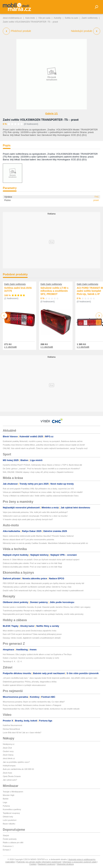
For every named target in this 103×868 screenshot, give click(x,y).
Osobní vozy (8, 751)
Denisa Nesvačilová (11, 729)
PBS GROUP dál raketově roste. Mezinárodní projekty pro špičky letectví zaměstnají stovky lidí (43, 583)
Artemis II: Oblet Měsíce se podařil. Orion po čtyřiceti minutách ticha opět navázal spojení (41, 560)
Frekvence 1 (8, 846)
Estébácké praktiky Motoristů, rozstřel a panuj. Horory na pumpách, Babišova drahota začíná (43, 441)
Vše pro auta (44, 18)
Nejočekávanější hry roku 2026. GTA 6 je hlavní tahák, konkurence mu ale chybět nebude (41, 709)
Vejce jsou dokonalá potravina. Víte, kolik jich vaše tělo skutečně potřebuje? (35, 512)
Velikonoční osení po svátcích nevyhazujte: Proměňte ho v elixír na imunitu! (35, 516)
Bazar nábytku (9, 824)
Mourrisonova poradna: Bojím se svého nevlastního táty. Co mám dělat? (34, 702)
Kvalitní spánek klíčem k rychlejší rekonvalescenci (24, 685)
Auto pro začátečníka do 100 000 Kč (18, 769)
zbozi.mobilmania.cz (12, 18)
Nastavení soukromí (46, 864)
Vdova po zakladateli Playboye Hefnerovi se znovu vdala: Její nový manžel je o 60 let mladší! (43, 492)
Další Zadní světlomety (15, 284)
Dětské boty (8, 817)
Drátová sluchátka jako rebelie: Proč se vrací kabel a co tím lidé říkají (32, 563)
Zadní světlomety (90, 18)
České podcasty (10, 839)
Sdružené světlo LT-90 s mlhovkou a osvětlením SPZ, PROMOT (54, 291)
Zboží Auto (7, 773)
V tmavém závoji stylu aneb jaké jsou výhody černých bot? (28, 519)
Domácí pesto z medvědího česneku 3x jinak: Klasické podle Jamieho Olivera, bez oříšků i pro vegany (47, 607)
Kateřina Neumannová (12, 725)
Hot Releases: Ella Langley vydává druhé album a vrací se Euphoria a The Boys (37, 654)
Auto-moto (30, 18)
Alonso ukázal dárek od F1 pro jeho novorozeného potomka (28, 539)
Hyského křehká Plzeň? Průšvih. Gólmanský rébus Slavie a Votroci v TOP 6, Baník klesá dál (42, 465)
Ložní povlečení (10, 820)
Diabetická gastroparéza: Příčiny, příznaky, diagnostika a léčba (30, 682)
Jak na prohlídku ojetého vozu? (16, 762)
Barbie (6, 799)
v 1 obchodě (10, 347)
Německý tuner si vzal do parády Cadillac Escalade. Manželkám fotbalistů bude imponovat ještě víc (45, 543)
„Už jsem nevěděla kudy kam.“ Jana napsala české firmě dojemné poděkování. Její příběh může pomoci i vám (50, 678)
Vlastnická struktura (65, 864)
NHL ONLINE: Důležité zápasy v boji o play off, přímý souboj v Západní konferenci (38, 472)
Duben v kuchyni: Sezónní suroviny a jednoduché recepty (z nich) (31, 658)
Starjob (6, 835)
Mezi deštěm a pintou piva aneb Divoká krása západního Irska (29, 631)
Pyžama (6, 806)
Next (99, 316)
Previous (4, 316)
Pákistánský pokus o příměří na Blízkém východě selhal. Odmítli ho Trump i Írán (37, 587)
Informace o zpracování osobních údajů (80, 862)
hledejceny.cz (9, 744)
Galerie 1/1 (52, 113)
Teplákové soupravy (11, 813)
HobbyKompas (9, 766)
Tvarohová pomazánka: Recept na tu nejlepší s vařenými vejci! (30, 611)
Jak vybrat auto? (10, 780)
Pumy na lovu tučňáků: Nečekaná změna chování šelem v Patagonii (32, 705)
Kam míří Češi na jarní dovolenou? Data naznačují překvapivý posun (32, 634)
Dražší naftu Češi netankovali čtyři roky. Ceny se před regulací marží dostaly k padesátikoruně (43, 591)
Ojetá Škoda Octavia (12, 776)
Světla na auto (71, 18)
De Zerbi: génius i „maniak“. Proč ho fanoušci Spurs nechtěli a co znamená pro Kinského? (41, 469)
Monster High (9, 795)
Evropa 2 (7, 850)
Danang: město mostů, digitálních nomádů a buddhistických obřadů (32, 638)
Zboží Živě (7, 748)
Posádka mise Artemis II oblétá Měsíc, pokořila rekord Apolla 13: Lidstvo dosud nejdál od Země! (44, 445)
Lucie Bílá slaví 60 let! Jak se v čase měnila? (22, 733)
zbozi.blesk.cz (9, 758)
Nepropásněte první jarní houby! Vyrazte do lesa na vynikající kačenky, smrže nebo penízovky (43, 614)
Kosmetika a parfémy (12, 809)
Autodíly (57, 18)
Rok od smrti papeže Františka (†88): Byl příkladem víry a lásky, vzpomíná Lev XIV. (39, 489)
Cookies (33, 864)
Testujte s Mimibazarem (13, 792)
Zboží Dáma (8, 755)
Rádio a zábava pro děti (13, 842)
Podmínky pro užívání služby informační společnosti (39, 862)
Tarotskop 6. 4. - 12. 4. (12, 661)
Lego (5, 802)
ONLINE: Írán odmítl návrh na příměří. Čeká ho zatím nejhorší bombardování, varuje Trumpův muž (45, 448)
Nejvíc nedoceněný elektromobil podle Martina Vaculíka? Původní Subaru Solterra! (38, 536)
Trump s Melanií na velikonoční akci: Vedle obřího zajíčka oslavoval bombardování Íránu (41, 496)
